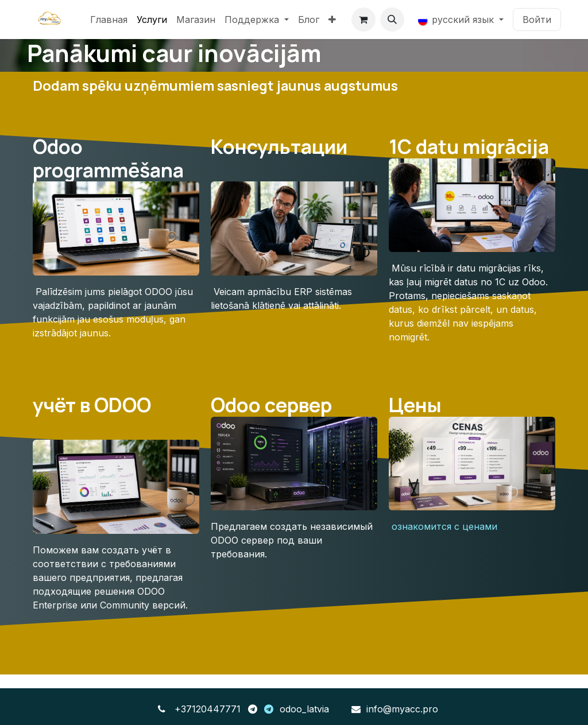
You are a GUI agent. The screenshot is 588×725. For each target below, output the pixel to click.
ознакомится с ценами (444, 526)
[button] (392, 20)
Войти (537, 20)
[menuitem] (109, 20)
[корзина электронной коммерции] (363, 20)
